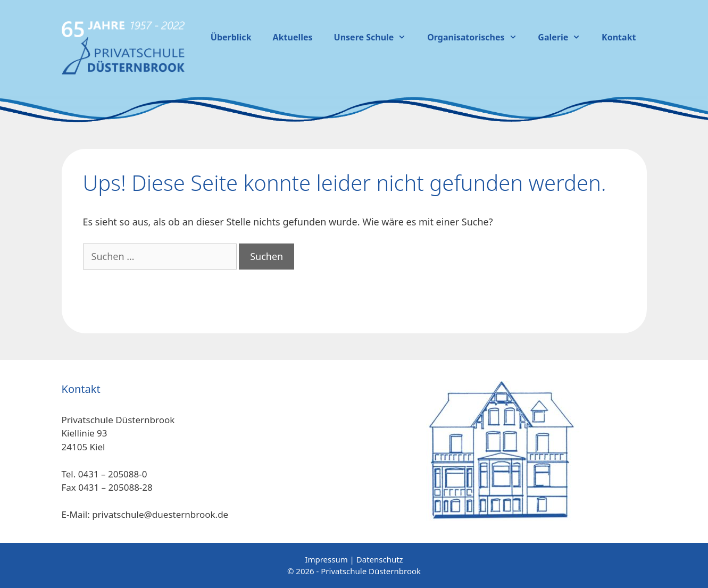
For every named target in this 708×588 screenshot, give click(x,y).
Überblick (231, 37)
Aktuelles (293, 37)
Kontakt (619, 37)
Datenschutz (380, 559)
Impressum (326, 559)
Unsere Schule (376, 37)
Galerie (564, 37)
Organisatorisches (477, 37)
